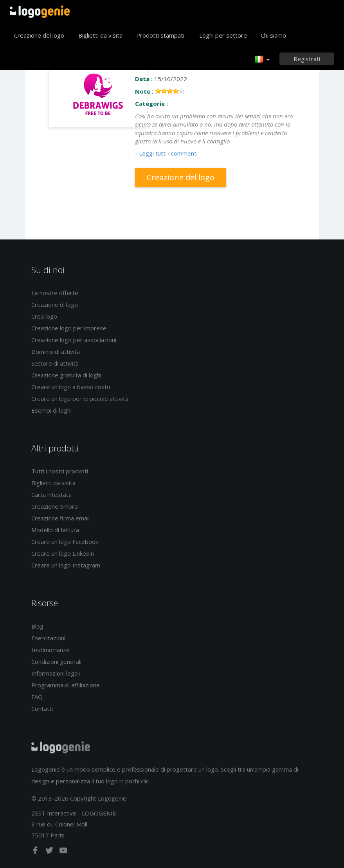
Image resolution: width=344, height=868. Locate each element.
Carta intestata (51, 495)
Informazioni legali (56, 673)
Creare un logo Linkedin (63, 553)
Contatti (42, 709)
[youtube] (63, 852)
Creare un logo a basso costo (71, 387)
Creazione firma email (60, 518)
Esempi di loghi (51, 410)
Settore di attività (55, 363)
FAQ (37, 697)
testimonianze (50, 650)
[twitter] (50, 852)
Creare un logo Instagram (66, 565)
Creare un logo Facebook (65, 542)
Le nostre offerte (55, 293)
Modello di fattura (55, 530)
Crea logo (44, 316)
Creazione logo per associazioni (74, 340)
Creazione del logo (39, 35)
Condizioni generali (56, 661)
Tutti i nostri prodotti (60, 471)
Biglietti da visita (100, 35)
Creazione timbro (55, 506)
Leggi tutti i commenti (168, 153)
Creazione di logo (55, 304)
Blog (37, 626)
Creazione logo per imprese (69, 328)
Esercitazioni (48, 638)
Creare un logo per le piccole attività (80, 399)
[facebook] (36, 852)
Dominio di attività (56, 352)
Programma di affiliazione (66, 685)
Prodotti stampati (160, 35)
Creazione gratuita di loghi (66, 375)
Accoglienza (40, 12)
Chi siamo (273, 35)
